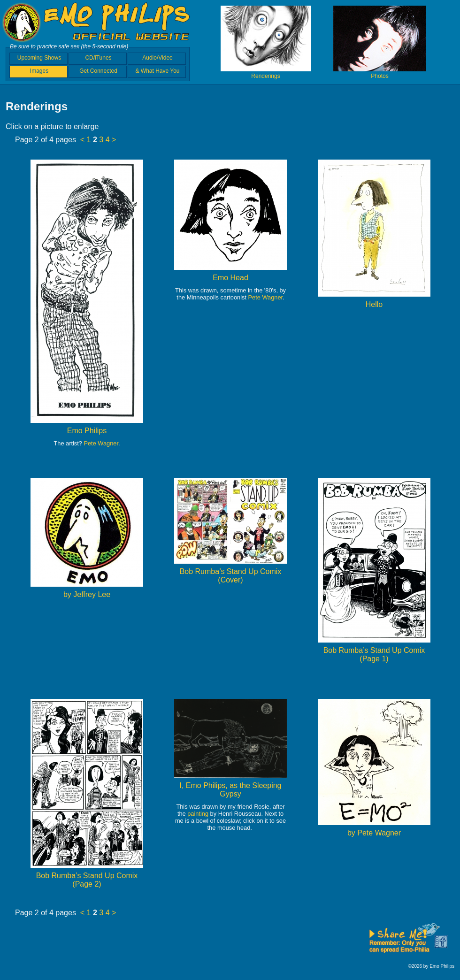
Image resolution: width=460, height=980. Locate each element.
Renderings (266, 73)
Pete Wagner (101, 443)
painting (198, 814)
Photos (380, 73)
